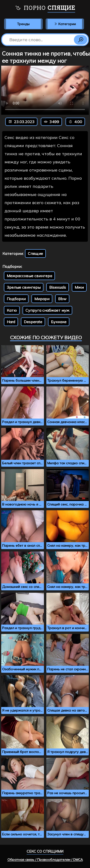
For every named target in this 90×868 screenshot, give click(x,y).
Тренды (23, 24)
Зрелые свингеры (24, 287)
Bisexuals (58, 287)
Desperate (33, 322)
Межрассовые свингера (29, 276)
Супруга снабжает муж (47, 310)
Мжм (79, 287)
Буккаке (59, 322)
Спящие (35, 253)
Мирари (42, 299)
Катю (12, 310)
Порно (45, 8)
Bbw (62, 299)
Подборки (16, 299)
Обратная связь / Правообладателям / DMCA (45, 860)
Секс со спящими (45, 851)
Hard (11, 322)
